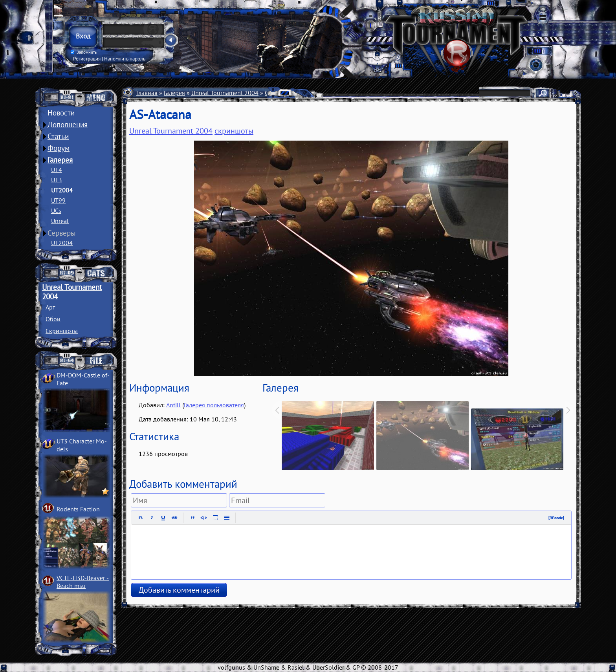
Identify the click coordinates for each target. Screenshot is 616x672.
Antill (173, 405)
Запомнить (84, 52)
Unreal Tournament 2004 (225, 93)
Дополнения (68, 125)
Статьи (58, 136)
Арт (50, 307)
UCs (56, 211)
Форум (59, 148)
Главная (147, 93)
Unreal (60, 221)
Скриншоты (62, 331)
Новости (61, 113)
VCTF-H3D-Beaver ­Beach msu (83, 582)
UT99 (58, 200)
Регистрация (87, 59)
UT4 (57, 170)
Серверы (62, 233)
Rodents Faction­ (78, 509)
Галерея (60, 160)
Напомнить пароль (125, 59)
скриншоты (234, 131)
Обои (53, 319)
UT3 (57, 180)
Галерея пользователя (214, 405)
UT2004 (62, 190)
